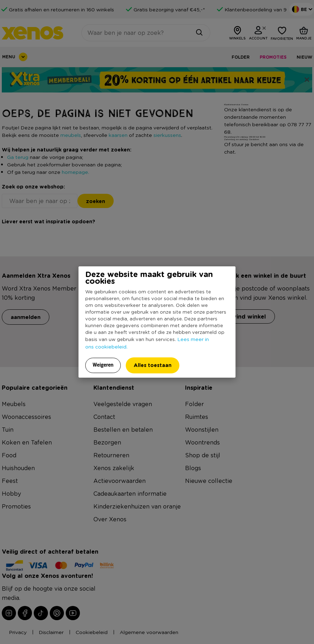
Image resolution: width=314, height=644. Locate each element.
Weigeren (103, 365)
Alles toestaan (153, 365)
